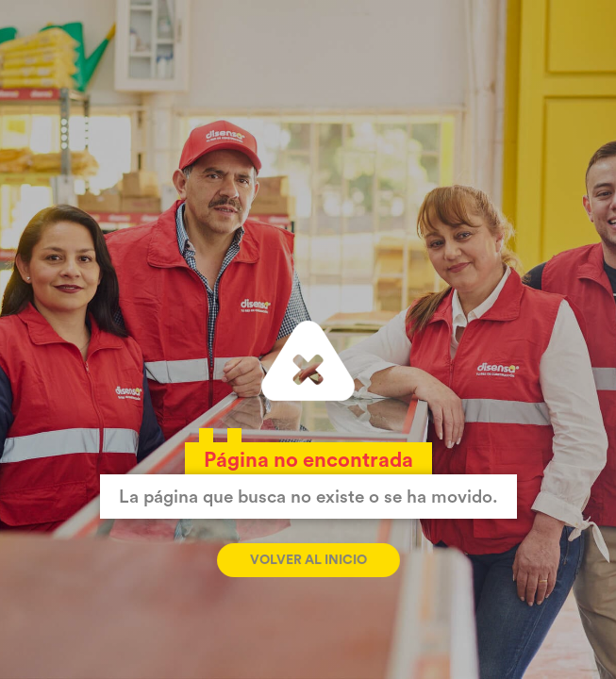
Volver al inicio (308, 560)
